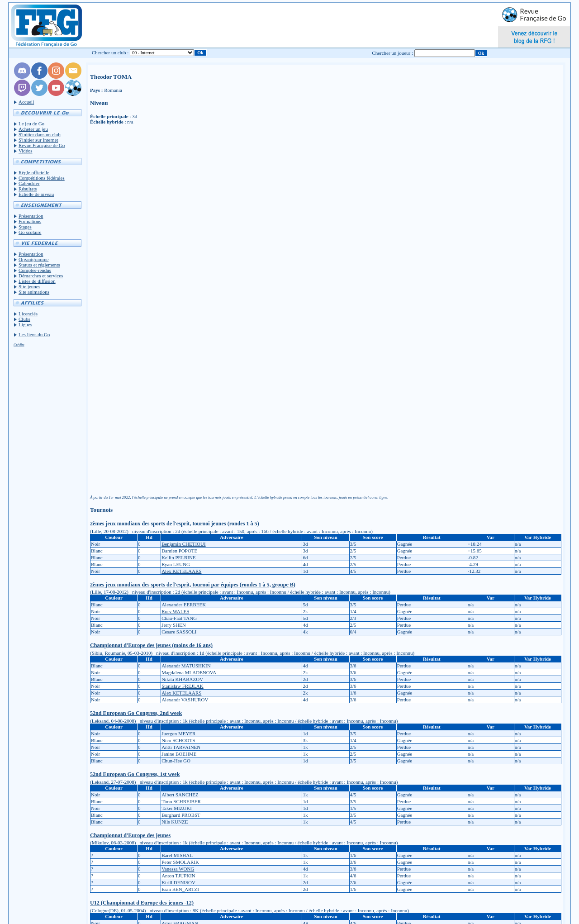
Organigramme (33, 259)
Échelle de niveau (36, 194)
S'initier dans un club (40, 134)
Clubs (24, 319)
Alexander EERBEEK (184, 605)
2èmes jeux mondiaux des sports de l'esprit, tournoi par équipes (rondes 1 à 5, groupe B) (193, 585)
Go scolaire (30, 232)
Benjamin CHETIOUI (183, 544)
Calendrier (29, 183)
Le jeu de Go (31, 124)
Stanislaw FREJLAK (183, 686)
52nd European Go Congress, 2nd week (136, 713)
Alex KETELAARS (181, 571)
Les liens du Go (34, 334)
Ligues (25, 324)
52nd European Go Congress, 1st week (135, 774)
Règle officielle (34, 172)
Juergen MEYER (178, 733)
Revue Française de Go (42, 145)
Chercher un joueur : (392, 53)
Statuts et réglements (39, 265)
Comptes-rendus (35, 270)
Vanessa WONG (178, 869)
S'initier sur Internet (38, 140)
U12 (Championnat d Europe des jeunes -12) (142, 903)
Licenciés (28, 314)
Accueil (26, 102)
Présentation (31, 216)
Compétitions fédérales (42, 178)
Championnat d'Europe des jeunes (130, 835)
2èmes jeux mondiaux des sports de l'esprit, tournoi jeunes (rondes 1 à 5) (175, 524)
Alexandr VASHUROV (185, 700)
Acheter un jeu (33, 129)
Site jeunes (29, 286)
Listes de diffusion (37, 281)
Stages (25, 227)
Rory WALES (175, 611)
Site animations (34, 292)
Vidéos (26, 151)
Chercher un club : (110, 52)
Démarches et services (41, 276)
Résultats (28, 189)
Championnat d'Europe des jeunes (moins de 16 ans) (151, 645)
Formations (30, 221)
